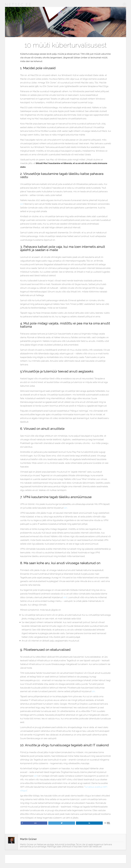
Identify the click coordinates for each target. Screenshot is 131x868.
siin (22, 204)
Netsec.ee (18, 5)
